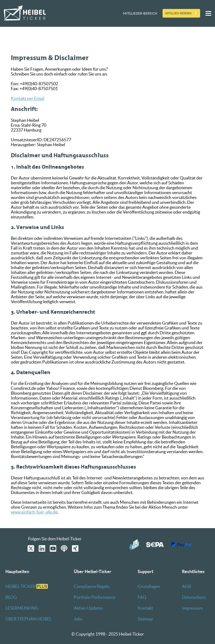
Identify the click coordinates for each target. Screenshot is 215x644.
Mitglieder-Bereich (140, 13)
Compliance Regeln (92, 586)
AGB (186, 586)
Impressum (192, 608)
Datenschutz (194, 597)
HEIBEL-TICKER (27, 586)
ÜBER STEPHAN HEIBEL (29, 619)
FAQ (142, 597)
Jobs (78, 619)
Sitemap (145, 619)
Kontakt (145, 608)
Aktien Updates (88, 608)
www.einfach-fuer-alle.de (34, 512)
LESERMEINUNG (22, 608)
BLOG (11, 597)
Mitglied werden (178, 13)
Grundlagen (149, 586)
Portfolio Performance (95, 597)
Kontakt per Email (28, 98)
